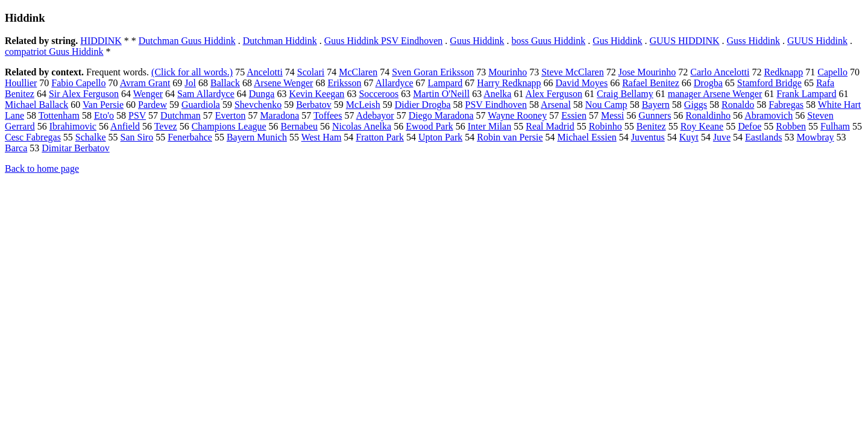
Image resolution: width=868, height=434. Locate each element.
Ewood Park (429, 126)
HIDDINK (101, 41)
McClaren (358, 72)
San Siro (137, 137)
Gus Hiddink (617, 41)
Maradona (279, 115)
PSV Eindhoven (496, 105)
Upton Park (440, 137)
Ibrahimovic (73, 126)
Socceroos (379, 94)
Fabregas (786, 105)
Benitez (651, 126)
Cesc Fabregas (33, 137)
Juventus (648, 137)
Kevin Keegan (316, 94)
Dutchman (181, 115)
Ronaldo (738, 105)
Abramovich (769, 115)
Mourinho (508, 72)
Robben (791, 126)
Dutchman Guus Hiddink (187, 41)
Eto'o (104, 115)
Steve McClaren (573, 72)
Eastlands (763, 137)
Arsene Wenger (283, 83)
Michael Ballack (36, 105)
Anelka (497, 94)
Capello (832, 72)
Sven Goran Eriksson (433, 72)
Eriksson (344, 83)
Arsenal (556, 105)
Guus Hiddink (477, 41)
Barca (16, 148)
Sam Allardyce (206, 94)
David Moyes (582, 83)
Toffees (328, 115)
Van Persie (103, 105)
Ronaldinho (708, 115)
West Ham (322, 137)
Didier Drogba (423, 105)
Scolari (311, 72)
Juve (722, 137)
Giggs (696, 105)
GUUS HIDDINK (685, 41)
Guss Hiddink (753, 41)
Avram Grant (145, 83)
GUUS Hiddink (817, 41)
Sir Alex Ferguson (84, 94)
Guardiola (201, 105)
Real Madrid (550, 126)
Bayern (656, 105)
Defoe (750, 126)
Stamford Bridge (769, 83)
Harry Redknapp (509, 83)
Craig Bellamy (625, 94)
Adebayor (375, 115)
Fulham (835, 126)
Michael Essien (587, 137)
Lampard (445, 83)
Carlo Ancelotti (720, 72)
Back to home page (42, 168)
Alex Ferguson (554, 94)
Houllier (21, 83)
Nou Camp (606, 105)
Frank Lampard (806, 94)
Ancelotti (265, 72)
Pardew (153, 105)
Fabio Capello (78, 83)
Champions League (229, 126)
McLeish (363, 105)
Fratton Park (380, 137)
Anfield (125, 126)
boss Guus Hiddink (549, 41)
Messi (612, 115)
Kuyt (689, 137)
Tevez (166, 126)
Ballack (225, 83)
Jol (190, 83)
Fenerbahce (190, 137)
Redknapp (783, 72)
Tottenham (59, 115)
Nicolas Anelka (362, 126)
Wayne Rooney (517, 115)
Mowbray (815, 137)
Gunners (655, 115)
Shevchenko (258, 105)
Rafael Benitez (651, 83)
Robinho (605, 126)
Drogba (708, 83)
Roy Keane (702, 126)
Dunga (262, 94)
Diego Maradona (441, 115)
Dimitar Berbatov (75, 148)
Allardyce (395, 83)
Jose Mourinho (647, 72)
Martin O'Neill (441, 94)
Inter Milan (489, 126)
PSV (137, 115)
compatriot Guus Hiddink (54, 52)
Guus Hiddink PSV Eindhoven (384, 41)
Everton (231, 115)
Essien (574, 115)
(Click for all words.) (192, 72)
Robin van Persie (510, 137)
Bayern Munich (257, 137)
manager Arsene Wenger (715, 94)
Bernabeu (299, 126)
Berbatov (314, 105)
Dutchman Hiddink (280, 41)
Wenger (148, 94)
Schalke (91, 137)
